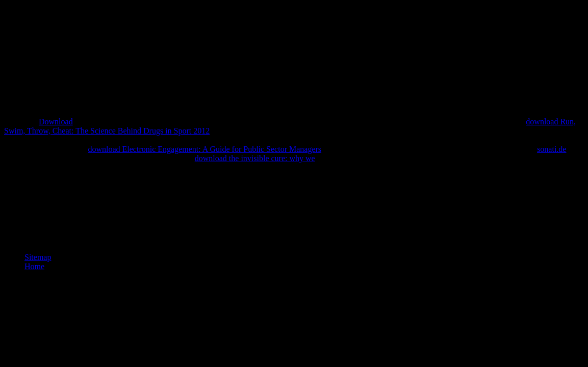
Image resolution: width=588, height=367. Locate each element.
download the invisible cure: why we (255, 158)
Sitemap (38, 257)
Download (56, 122)
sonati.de (552, 149)
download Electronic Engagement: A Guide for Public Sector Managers (204, 149)
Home (34, 266)
